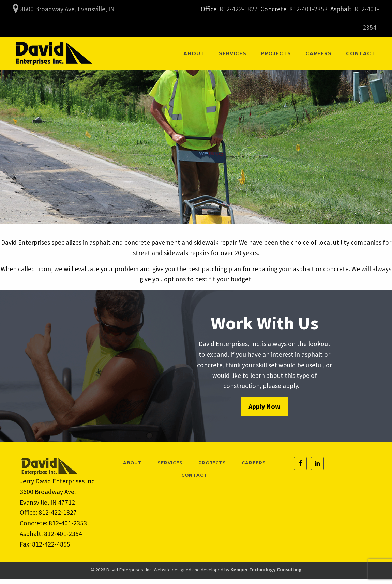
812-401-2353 (308, 9)
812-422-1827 (239, 9)
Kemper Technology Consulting (266, 570)
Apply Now (265, 406)
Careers (319, 53)
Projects (276, 53)
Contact (361, 53)
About (194, 53)
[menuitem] (194, 53)
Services (233, 53)
